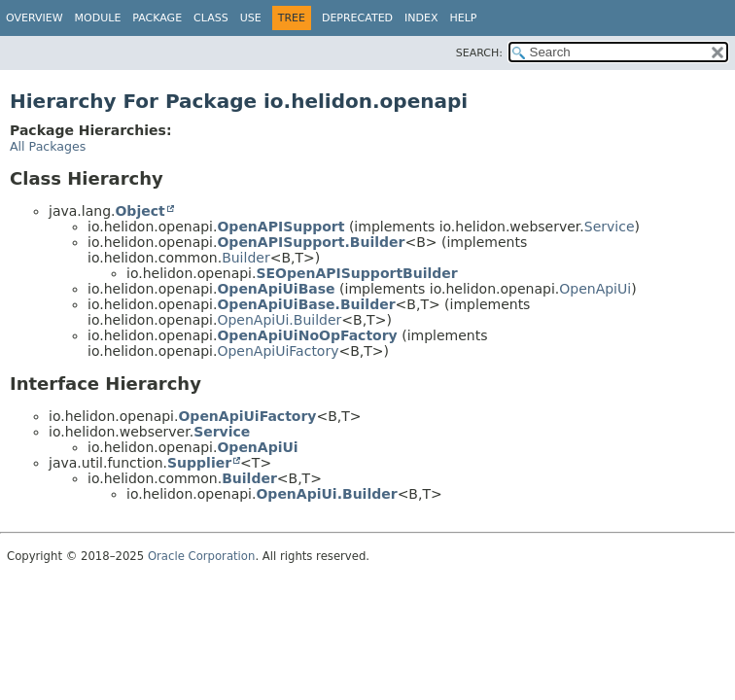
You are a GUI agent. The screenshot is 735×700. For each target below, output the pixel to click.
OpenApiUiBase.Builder (306, 304)
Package (157, 18)
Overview (35, 18)
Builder (246, 258)
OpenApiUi (595, 289)
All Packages (48, 146)
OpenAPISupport (280, 227)
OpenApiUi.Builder (279, 320)
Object (140, 211)
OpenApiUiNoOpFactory (307, 335)
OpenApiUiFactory (278, 351)
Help (464, 18)
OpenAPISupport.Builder (311, 242)
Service (610, 227)
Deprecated (357, 18)
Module (98, 18)
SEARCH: (479, 53)
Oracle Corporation (202, 556)
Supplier (199, 463)
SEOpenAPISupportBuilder (356, 273)
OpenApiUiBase (276, 289)
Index (421, 18)
